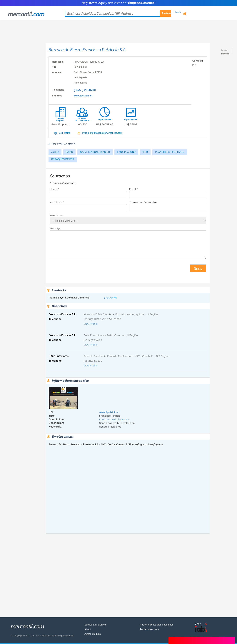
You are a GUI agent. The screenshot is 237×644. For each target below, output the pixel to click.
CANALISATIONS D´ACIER (95, 152)
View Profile (90, 324)
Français (225, 54)
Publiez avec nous (150, 629)
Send (198, 268)
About (88, 629)
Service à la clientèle (95, 625)
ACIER (55, 152)
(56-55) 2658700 (85, 90)
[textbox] (118, 13)
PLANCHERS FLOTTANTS (170, 152)
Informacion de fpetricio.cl (115, 419)
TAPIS (70, 152)
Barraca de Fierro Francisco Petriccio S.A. (87, 49)
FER (145, 152)
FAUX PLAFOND (126, 152)
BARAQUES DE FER (63, 159)
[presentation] (78, 270)
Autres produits (92, 634)
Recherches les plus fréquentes (157, 625)
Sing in (178, 12)
